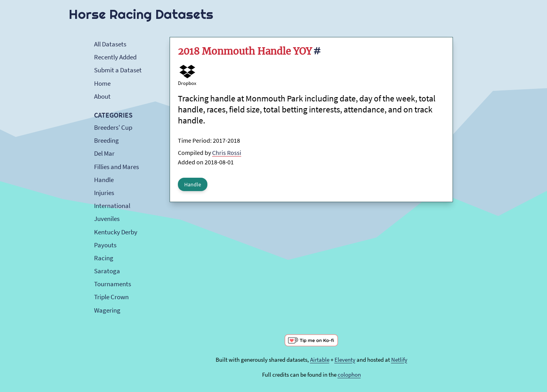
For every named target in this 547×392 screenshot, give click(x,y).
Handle (104, 180)
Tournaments (113, 284)
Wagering (107, 310)
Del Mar (104, 153)
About (102, 96)
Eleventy (345, 360)
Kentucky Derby (116, 232)
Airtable (320, 360)
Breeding (106, 140)
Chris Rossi (227, 153)
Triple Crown (111, 297)
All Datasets (110, 44)
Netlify (399, 360)
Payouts (105, 245)
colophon (349, 375)
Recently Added (115, 57)
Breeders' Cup (113, 127)
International (112, 206)
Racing (104, 258)
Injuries (104, 193)
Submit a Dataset (118, 70)
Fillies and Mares (116, 167)
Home (102, 83)
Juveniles (107, 219)
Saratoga (107, 271)
